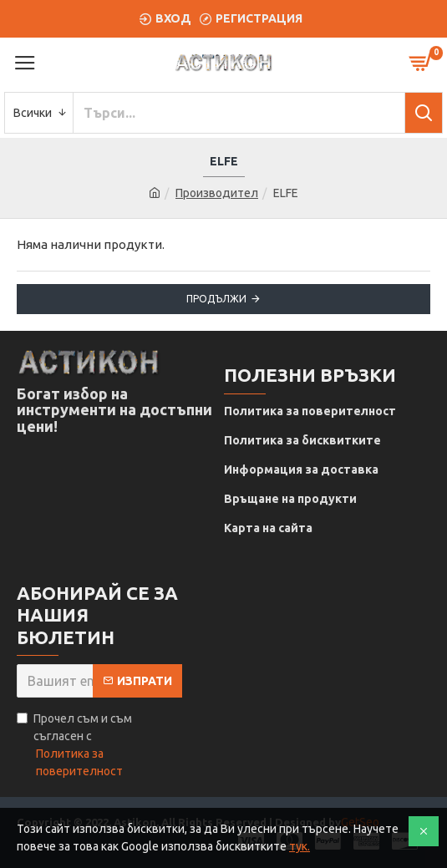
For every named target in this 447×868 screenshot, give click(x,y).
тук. (300, 846)
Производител (217, 193)
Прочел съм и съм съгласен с (99, 746)
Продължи (216, 299)
